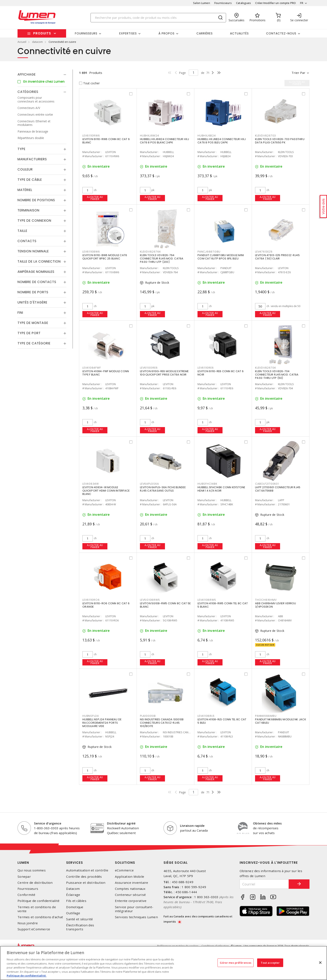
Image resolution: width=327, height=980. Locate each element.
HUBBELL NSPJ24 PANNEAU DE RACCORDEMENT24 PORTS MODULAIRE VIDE (102, 723)
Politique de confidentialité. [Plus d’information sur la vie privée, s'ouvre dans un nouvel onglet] (27, 976)
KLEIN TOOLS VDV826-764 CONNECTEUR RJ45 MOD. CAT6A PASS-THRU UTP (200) (162, 259)
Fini (20, 313)
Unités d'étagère (32, 302)
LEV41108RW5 (207, 600)
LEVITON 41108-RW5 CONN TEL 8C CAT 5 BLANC (223, 605)
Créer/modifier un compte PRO (275, 3)
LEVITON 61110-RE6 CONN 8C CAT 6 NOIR (221, 373)
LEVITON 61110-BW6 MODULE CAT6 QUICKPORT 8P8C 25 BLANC (105, 257)
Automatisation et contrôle (87, 870)
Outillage (73, 913)
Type (21, 149)
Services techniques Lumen (136, 917)
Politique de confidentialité (38, 901)
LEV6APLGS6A (149, 484)
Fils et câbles (76, 901)
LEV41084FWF (92, 368)
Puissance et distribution (86, 883)
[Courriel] (264, 884)
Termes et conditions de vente (37, 909)
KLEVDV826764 (150, 252)
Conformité (26, 895)
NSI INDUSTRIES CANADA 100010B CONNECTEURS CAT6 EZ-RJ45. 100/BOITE (162, 723)
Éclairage (73, 895)
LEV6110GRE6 (149, 368)
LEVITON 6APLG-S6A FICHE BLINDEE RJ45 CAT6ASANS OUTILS (163, 489)
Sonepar (24, 877)
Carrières (205, 33)
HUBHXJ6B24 (207, 136)
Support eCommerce (34, 929)
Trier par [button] (298, 73)
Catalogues (244, 3)
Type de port (29, 333)
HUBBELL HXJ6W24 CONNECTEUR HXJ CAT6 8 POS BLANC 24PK (165, 141)
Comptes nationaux (130, 889)
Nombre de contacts (37, 282)
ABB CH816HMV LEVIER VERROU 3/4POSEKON (276, 605)
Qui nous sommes (32, 870)
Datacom (73, 889)
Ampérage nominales (36, 272)
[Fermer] (320, 962)
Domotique (75, 907)
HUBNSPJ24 (91, 716)
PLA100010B (148, 716)
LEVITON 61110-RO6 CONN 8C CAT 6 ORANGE (106, 605)
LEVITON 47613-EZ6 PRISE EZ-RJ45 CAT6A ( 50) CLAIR (277, 257)
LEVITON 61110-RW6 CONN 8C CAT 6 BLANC (106, 141)
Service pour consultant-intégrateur (134, 909)
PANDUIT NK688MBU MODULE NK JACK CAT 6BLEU (281, 721)
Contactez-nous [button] (281, 33)
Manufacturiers (32, 159)
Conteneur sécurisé (130, 895)
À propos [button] (167, 33)
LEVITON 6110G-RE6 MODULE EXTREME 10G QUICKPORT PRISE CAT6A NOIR (164, 373)
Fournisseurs (223, 3)
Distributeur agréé (121, 823)
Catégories (28, 92)
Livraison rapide (192, 826)
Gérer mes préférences (236, 962)
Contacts (27, 241)
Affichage (27, 74)
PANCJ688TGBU (209, 252)
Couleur (25, 169)
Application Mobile (130, 877)
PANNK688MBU (266, 716)
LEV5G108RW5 (150, 600)
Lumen (23, 863)
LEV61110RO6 (91, 600)
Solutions (125, 863)
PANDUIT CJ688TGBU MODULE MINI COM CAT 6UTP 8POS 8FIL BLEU (221, 257)
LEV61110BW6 (91, 252)
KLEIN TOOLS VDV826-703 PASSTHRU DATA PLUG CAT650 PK (280, 141)
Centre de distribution (35, 883)
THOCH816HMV (266, 600)
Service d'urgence (48, 823)
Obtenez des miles (267, 823)
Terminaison (28, 210)
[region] (163, 963)
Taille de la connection (39, 261)
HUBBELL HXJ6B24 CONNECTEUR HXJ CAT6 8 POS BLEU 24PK (222, 141)
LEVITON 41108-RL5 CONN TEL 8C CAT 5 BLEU (222, 721)
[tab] (42, 75)
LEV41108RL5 (206, 716)
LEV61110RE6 (206, 368)
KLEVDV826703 (265, 136)
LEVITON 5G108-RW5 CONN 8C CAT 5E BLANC (165, 605)
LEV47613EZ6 (264, 252)
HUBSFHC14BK (207, 484)
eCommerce (124, 870)
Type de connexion (34, 221)
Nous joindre (28, 923)
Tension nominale (33, 251)
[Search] (158, 18)
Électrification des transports (80, 927)
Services (75, 863)
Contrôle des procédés (84, 877)
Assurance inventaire (132, 883)
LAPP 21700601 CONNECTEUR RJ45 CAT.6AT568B (278, 489)
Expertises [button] (128, 33)
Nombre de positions (36, 200)
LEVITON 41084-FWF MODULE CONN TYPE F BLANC (106, 373)
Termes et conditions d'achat (40, 917)
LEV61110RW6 (91, 136)
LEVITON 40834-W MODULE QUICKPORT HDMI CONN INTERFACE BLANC (106, 491)
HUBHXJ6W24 (150, 136)
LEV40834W (91, 484)
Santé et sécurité (79, 919)
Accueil (22, 42)
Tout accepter (270, 962)
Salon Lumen (202, 3)
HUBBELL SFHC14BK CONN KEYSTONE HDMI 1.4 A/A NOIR (221, 489)
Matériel (25, 190)
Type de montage (33, 323)
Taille (22, 231)
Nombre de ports (33, 292)
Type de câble (30, 180)
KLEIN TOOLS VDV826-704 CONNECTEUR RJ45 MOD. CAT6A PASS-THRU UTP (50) (277, 375)
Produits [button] (42, 33)
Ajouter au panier (95, 198)
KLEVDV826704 (265, 368)
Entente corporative (131, 901)
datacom (37, 42)
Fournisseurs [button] (86, 33)
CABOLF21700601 (267, 484)
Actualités (239, 33)
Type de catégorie (34, 343)
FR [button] (302, 3)
